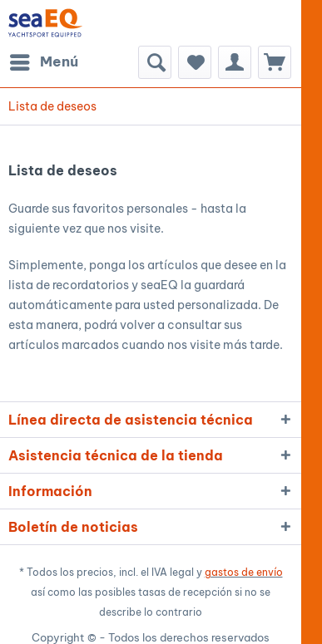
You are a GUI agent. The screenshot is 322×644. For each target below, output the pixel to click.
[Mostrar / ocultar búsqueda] (155, 62)
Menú (44, 60)
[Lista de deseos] (195, 62)
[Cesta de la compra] (275, 62)
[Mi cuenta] (235, 62)
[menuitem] (43, 62)
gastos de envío (244, 572)
